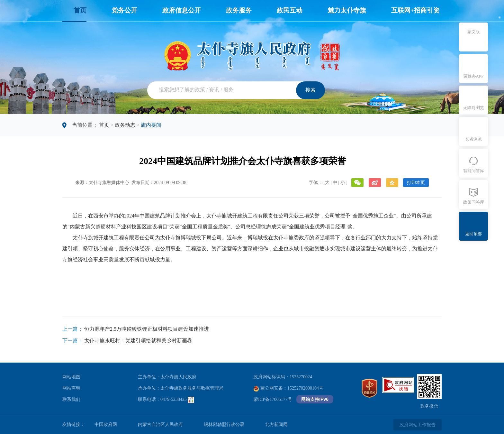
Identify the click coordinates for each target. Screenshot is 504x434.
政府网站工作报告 (418, 425)
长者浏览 (473, 139)
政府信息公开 (182, 10)
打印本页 (416, 183)
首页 (80, 10)
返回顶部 (473, 234)
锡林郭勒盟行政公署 (224, 425)
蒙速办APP (474, 76)
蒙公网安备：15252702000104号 (288, 388)
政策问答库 (474, 202)
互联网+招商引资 (415, 10)
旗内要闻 (151, 125)
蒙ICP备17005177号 (273, 399)
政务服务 (239, 10)
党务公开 (124, 10)
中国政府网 (106, 425)
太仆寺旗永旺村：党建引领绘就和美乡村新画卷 (138, 341)
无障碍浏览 (474, 108)
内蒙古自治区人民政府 (160, 425)
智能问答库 (474, 171)
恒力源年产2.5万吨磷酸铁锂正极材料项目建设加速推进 (147, 329)
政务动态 (125, 125)
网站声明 (71, 388)
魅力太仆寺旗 (347, 10)
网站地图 (71, 377)
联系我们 (71, 399)
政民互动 (290, 10)
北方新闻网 (276, 425)
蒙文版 (474, 32)
